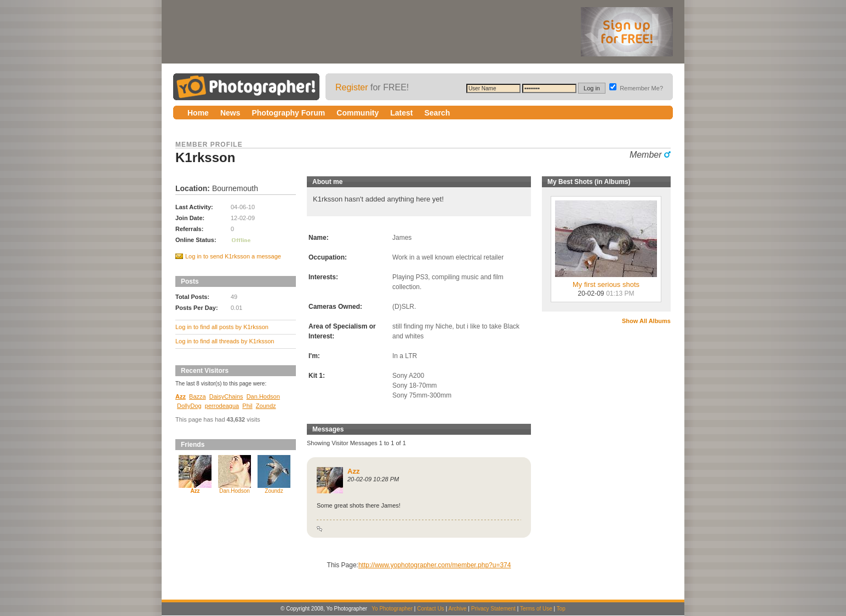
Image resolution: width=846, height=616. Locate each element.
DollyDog (189, 406)
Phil (247, 406)
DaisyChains (226, 396)
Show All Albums (646, 321)
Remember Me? (636, 88)
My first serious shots (606, 281)
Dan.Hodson (263, 396)
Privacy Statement (493, 609)
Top (561, 609)
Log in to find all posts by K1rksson (222, 327)
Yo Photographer (392, 609)
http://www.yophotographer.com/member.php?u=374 (435, 565)
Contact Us (430, 609)
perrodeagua (222, 406)
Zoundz (266, 406)
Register (352, 87)
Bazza (198, 396)
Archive (457, 609)
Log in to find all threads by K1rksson (225, 341)
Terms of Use (536, 609)
